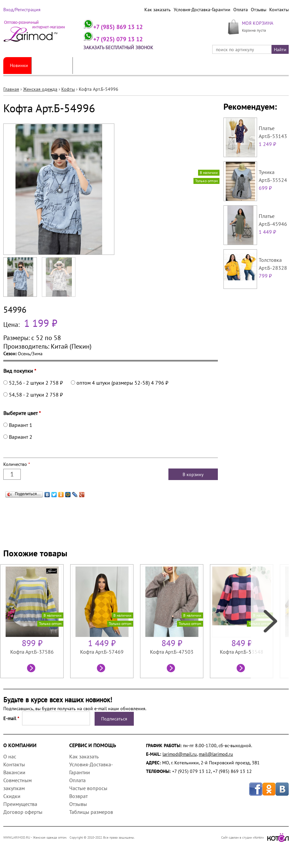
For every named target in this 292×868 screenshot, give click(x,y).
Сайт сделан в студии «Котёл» (255, 837)
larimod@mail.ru (180, 754)
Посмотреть (32, 669)
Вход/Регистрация (22, 10)
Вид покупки (20, 371)
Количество (17, 464)
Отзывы (259, 10)
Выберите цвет (22, 413)
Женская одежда (52, 65)
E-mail (11, 718)
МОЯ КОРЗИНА (258, 23)
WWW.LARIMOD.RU (17, 837)
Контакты (279, 10)
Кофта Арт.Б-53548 (242, 652)
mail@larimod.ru (216, 754)
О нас (10, 756)
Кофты (68, 89)
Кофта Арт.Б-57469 (102, 652)
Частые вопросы (88, 788)
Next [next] (270, 621)
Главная (11, 89)
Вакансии (14, 772)
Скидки (12, 796)
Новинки (19, 65)
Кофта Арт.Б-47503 (172, 652)
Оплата (241, 10)
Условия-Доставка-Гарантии (202, 10)
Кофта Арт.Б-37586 (32, 652)
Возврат (78, 796)
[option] (35, 621)
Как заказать (158, 10)
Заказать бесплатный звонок (118, 48)
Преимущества (20, 804)
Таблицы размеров (91, 812)
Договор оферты (23, 812)
